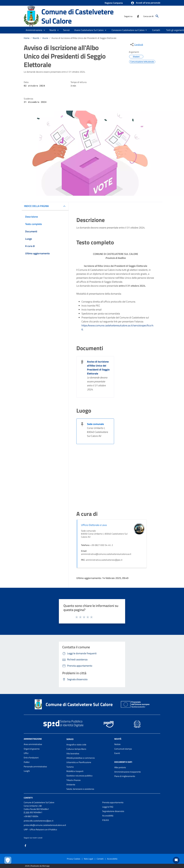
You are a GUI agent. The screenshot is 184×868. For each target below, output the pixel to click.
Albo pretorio (120, 767)
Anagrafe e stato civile (76, 745)
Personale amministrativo (35, 767)
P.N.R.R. (106, 820)
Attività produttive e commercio (81, 758)
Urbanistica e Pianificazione (79, 762)
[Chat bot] (176, 860)
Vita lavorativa (73, 753)
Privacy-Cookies (74, 859)
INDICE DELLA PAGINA (36, 206)
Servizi (70, 739)
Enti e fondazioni (31, 758)
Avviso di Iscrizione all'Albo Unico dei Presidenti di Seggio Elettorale (84, 38)
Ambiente (71, 785)
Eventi (117, 753)
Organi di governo (32, 749)
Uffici (26, 753)
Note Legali (89, 859)
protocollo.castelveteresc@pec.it (39, 821)
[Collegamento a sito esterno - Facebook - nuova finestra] (138, 16)
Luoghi (27, 771)
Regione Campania (114, 3)
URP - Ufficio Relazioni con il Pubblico (40, 829)
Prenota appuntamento (113, 802)
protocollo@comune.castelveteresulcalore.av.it (45, 825)
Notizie (117, 744)
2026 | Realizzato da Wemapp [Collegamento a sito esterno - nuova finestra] (37, 866)
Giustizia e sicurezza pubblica (79, 776)
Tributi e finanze (74, 780)
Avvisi (45, 38)
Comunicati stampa (123, 749)
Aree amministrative (33, 744)
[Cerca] (157, 16)
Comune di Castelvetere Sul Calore (77, 16)
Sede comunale (95, 424)
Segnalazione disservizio (113, 811)
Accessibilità (108, 816)
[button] (146, 3)
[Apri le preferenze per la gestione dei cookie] (8, 860)
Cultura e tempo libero (76, 749)
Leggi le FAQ (108, 807)
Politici (27, 762)
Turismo (70, 767)
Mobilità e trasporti (75, 771)
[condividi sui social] (136, 45)
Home (27, 38)
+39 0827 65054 (31, 816)
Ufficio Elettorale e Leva (94, 525)
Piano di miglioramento (125, 776)
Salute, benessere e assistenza (80, 789)
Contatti (28, 798)
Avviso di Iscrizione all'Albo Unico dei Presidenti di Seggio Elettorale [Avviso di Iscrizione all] (98, 368)
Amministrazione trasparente (128, 772)
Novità (36, 38)
